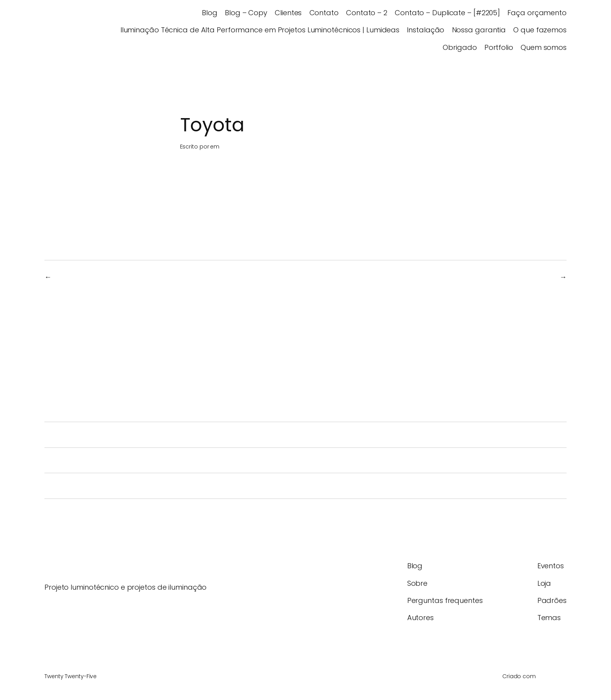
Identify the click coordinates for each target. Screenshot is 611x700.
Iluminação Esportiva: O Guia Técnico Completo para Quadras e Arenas (199, 435)
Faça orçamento (537, 13)
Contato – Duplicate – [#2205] (447, 13)
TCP (62, 277)
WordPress (552, 676)
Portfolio (499, 47)
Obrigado (460, 47)
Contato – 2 (367, 13)
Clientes (288, 13)
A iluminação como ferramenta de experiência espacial (166, 486)
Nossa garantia (479, 30)
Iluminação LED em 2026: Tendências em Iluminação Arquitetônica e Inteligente (218, 460)
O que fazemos (540, 30)
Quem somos (544, 47)
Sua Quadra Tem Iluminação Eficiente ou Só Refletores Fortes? (179, 409)
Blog (210, 13)
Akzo (547, 277)
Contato (324, 13)
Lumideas (64, 30)
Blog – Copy (246, 13)
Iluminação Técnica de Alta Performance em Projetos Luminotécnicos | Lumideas (260, 30)
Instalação (426, 30)
